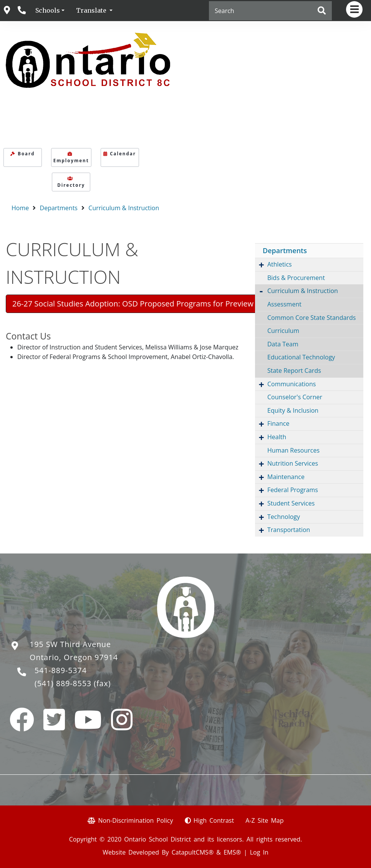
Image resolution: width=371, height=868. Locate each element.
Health (277, 437)
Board (22, 154)
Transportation (289, 530)
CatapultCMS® (193, 852)
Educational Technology (301, 357)
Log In (259, 852)
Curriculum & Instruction (124, 208)
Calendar (120, 154)
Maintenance (286, 477)
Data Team (283, 344)
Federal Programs (293, 490)
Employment (71, 158)
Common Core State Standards (311, 318)
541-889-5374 (61, 670)
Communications (291, 384)
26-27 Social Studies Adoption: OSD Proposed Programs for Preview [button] (133, 304)
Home (20, 208)
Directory (71, 182)
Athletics (280, 264)
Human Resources (293, 450)
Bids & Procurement (296, 278)
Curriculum (283, 331)
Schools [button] (48, 10)
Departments (59, 208)
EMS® (232, 852)
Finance (278, 423)
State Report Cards (294, 371)
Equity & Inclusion (293, 410)
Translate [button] (92, 10)
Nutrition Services (293, 463)
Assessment (284, 304)
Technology (284, 517)
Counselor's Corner (295, 397)
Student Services (291, 503)
